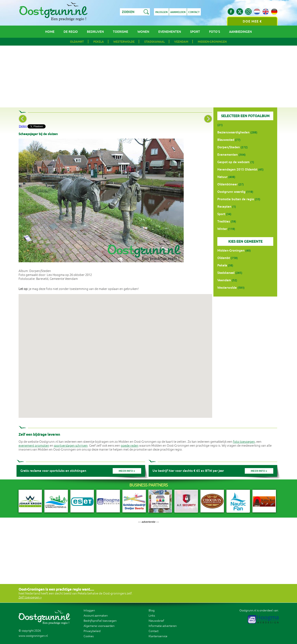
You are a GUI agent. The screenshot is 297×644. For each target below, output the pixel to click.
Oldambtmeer (227, 184)
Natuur (222, 177)
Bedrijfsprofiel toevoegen (100, 621)
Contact (194, 12)
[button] (115, 352)
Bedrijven (95, 32)
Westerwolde (124, 42)
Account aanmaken (96, 616)
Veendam (181, 42)
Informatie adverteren (163, 626)
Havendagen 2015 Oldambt (237, 169)
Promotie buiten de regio (236, 199)
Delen (23, 126)
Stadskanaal (154, 42)
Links (152, 616)
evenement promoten (34, 446)
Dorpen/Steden (229, 147)
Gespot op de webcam (233, 162)
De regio (71, 32)
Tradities (224, 221)
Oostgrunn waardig (231, 192)
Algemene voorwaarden (99, 626)
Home (50, 32)
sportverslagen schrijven (71, 446)
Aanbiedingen (240, 32)
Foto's (215, 32)
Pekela (99, 42)
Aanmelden (178, 12)
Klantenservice (158, 636)
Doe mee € (252, 21)
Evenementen (170, 32)
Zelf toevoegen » (30, 597)
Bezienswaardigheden (233, 132)
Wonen (143, 32)
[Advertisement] (149, 77)
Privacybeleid (92, 631)
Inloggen (161, 12)
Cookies (89, 636)
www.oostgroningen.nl (33, 636)
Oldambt (77, 42)
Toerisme (121, 32)
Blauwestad (226, 140)
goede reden (130, 446)
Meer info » (127, 471)
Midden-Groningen (212, 42)
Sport (195, 32)
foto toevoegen (244, 442)
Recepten (224, 207)
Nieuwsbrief (156, 621)
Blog (152, 610)
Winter (222, 229)
